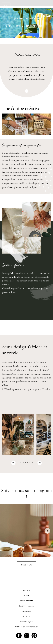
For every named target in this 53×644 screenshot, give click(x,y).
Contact (27, 590)
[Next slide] (40, 463)
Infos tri (27, 616)
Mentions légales (26, 622)
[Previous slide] (13, 463)
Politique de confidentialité (26, 627)
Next (47, 531)
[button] (21, 463)
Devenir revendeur (26, 606)
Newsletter (27, 611)
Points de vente (27, 601)
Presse (27, 595)
